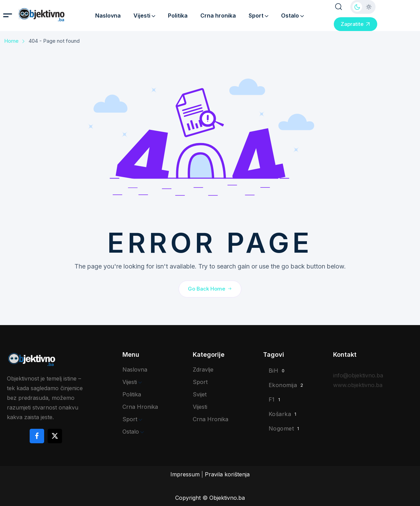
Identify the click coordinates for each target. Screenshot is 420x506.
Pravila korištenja (227, 474)
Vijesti (144, 16)
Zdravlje (203, 370)
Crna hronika (218, 16)
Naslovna (108, 16)
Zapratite (356, 24)
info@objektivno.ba (358, 379)
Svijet (200, 394)
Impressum (185, 474)
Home (11, 41)
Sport (258, 16)
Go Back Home (210, 289)
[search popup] (339, 7)
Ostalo (292, 16)
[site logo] (52, 15)
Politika (178, 16)
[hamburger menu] (8, 15)
